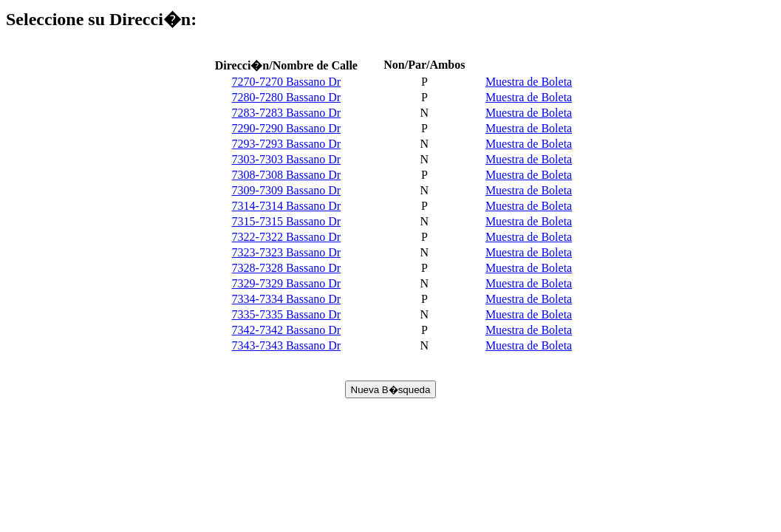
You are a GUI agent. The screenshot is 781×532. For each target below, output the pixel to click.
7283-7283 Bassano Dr (287, 113)
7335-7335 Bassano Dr (287, 314)
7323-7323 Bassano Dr (287, 252)
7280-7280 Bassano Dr (287, 97)
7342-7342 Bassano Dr (287, 330)
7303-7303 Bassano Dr (287, 159)
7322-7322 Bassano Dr (287, 237)
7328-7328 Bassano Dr (287, 268)
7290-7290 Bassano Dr (287, 128)
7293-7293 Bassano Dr (287, 144)
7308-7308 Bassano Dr (287, 175)
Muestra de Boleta (529, 82)
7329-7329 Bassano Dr (287, 283)
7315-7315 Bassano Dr (287, 221)
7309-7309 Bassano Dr (287, 190)
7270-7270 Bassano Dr (287, 82)
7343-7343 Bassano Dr (287, 345)
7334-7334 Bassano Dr (287, 299)
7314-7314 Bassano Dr (287, 206)
